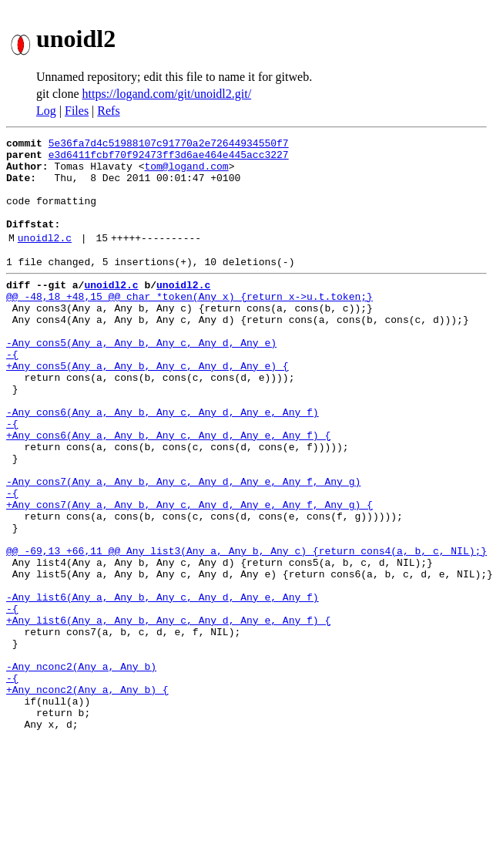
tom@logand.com (186, 173)
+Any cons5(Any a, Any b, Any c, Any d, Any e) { (148, 407)
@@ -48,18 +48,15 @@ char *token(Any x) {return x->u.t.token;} (189, 324)
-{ (12, 393)
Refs (108, 111)
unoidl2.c (45, 258)
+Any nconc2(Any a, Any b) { (87, 796)
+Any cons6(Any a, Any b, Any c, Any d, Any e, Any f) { (168, 490)
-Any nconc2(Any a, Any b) (81, 768)
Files (77, 111)
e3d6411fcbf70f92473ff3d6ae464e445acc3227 (169, 159)
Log (46, 111)
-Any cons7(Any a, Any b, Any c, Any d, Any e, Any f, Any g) (183, 546)
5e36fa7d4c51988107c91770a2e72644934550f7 (169, 145)
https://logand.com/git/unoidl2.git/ (167, 94)
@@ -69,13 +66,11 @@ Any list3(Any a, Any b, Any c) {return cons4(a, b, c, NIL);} (246, 629)
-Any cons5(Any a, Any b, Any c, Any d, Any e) (141, 379)
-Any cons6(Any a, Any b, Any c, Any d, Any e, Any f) (163, 463)
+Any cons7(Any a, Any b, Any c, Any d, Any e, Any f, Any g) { (189, 574)
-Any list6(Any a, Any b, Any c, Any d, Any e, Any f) (163, 685)
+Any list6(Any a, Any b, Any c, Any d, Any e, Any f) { (168, 712)
